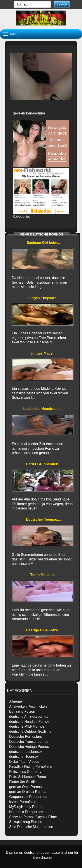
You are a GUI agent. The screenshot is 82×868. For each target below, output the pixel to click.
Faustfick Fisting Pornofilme (31, 767)
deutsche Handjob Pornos (29, 722)
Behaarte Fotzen (22, 711)
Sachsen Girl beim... (43, 243)
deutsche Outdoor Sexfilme (30, 731)
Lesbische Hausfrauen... (43, 409)
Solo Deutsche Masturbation (31, 827)
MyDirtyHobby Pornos (26, 807)
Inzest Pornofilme (23, 802)
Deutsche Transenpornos (29, 742)
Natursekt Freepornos (26, 812)
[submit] (62, 4)
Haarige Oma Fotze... (43, 630)
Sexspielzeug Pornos (26, 822)
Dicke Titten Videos (24, 762)
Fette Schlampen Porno (28, 777)
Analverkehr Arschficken (28, 706)
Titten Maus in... (43, 575)
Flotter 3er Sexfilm (23, 782)
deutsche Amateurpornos (29, 717)
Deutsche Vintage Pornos (29, 747)
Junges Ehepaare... (44, 298)
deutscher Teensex (24, 757)
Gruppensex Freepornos (28, 797)
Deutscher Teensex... (43, 519)
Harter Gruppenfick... (43, 464)
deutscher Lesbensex (26, 752)
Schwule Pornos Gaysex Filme (33, 817)
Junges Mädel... (43, 353)
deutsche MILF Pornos (27, 726)
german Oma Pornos (25, 787)
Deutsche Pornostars (25, 737)
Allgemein (17, 701)
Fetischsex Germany (25, 772)
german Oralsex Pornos (28, 792)
